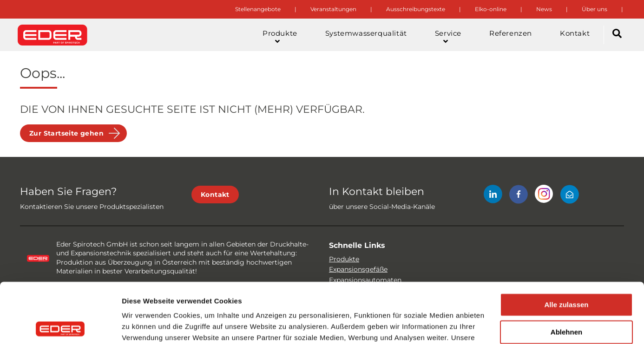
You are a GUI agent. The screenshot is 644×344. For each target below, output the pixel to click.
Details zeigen (145, 326)
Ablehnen (566, 272)
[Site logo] (53, 35)
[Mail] (570, 196)
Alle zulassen (566, 245)
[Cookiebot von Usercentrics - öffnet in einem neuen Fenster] (60, 326)
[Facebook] (519, 196)
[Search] (617, 35)
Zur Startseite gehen (66, 133)
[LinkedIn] (493, 196)
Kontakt (215, 195)
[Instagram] (544, 196)
